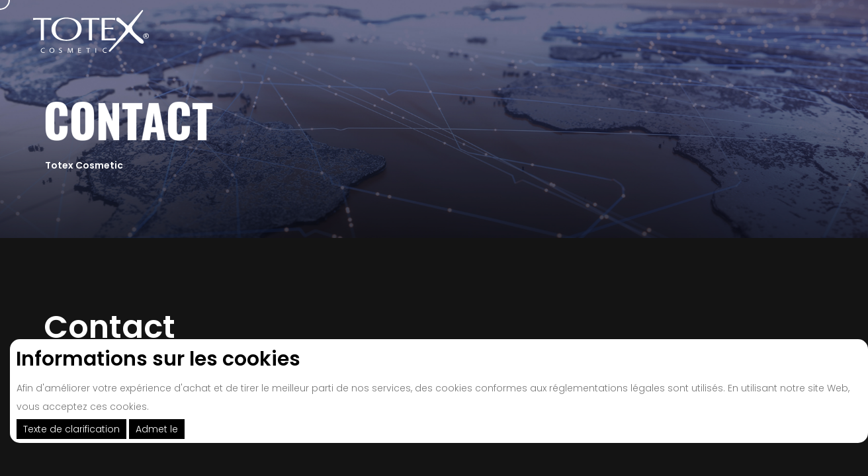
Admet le (157, 429)
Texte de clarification (71, 429)
